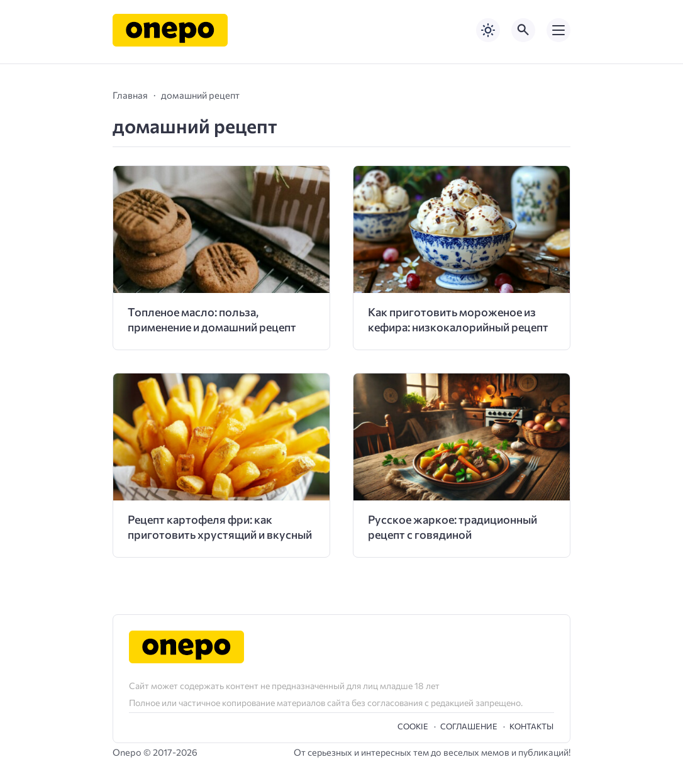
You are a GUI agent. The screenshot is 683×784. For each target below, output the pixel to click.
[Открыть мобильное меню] (558, 30)
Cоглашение (469, 726)
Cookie (413, 726)
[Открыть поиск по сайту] (523, 30)
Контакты (531, 726)
